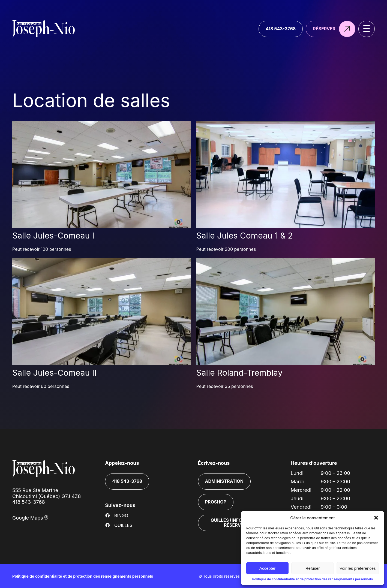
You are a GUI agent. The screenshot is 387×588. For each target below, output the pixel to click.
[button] (376, 518)
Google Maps (30, 518)
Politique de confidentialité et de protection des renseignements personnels (313, 579)
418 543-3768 (29, 502)
